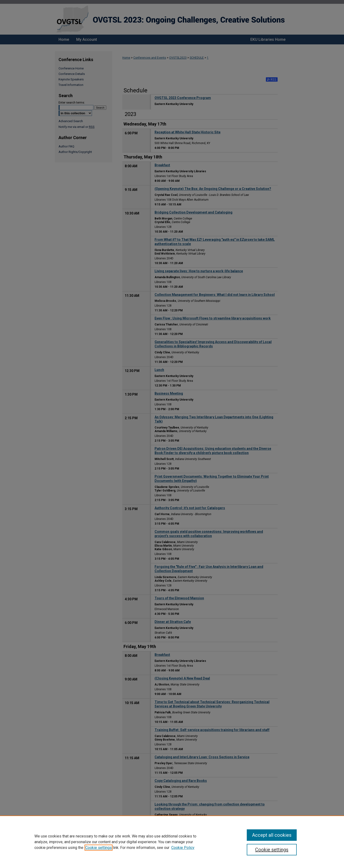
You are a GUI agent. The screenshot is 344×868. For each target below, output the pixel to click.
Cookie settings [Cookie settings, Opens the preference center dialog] (272, 850)
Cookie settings (99, 848)
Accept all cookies (272, 835)
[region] (172, 842)
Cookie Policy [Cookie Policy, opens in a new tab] (183, 848)
